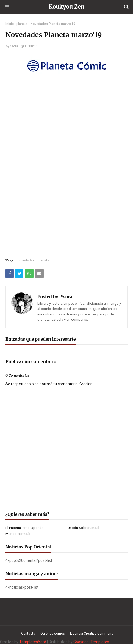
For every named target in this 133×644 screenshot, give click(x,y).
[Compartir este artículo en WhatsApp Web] (29, 274)
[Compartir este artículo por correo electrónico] (39, 274)
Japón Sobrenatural (84, 528)
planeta (22, 24)
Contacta (28, 634)
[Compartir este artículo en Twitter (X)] (19, 274)
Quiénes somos (53, 634)
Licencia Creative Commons (92, 634)
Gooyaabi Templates (91, 642)
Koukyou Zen (67, 7)
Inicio (10, 24)
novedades (26, 260)
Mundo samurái (18, 534)
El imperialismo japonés (24, 528)
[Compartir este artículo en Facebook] (10, 274)
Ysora (14, 46)
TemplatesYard (33, 642)
